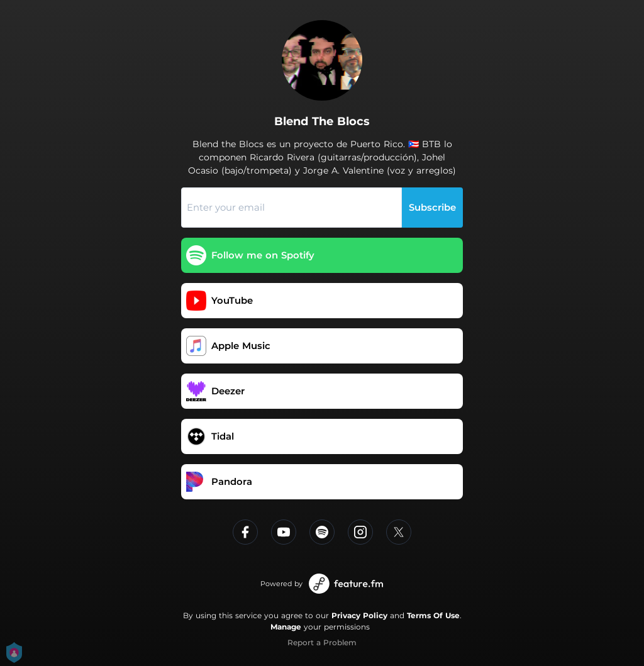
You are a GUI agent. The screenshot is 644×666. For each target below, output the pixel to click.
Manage (286, 627)
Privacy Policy (359, 615)
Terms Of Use (433, 615)
